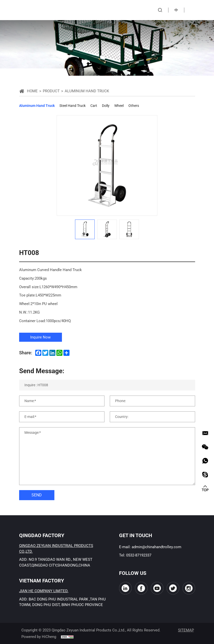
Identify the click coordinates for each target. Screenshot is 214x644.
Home (32, 91)
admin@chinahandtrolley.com (156, 547)
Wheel (119, 106)
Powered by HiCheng (39, 637)
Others (134, 106)
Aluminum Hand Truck (37, 106)
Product (51, 91)
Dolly (106, 106)
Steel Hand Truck (73, 106)
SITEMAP (186, 630)
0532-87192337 (139, 555)
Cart (94, 106)
